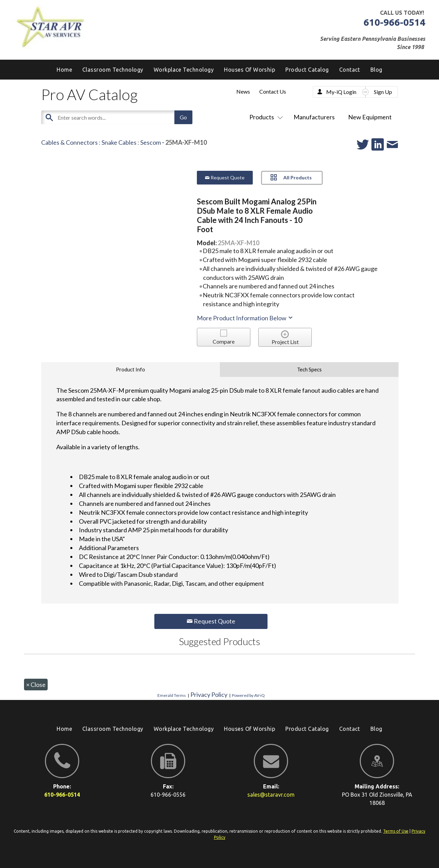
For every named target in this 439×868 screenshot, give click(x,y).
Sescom (151, 142)
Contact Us (273, 91)
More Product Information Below (245, 318)
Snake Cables (119, 142)
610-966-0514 (394, 22)
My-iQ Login (341, 92)
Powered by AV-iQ (248, 695)
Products (265, 117)
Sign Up (383, 92)
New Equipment (370, 117)
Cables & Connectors (69, 142)
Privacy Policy (209, 694)
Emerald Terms (172, 695)
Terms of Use (396, 831)
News (243, 91)
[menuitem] (376, 70)
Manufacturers (314, 117)
